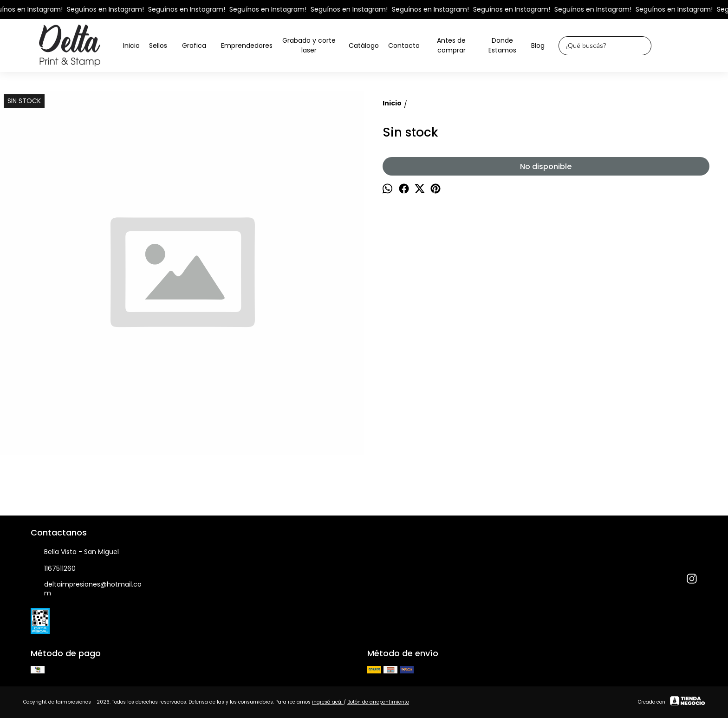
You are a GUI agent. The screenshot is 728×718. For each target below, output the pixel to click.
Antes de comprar (451, 45)
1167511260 (53, 569)
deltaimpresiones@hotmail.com (86, 589)
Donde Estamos (502, 45)
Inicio (131, 46)
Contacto (404, 46)
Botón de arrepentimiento (378, 702)
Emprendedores (247, 46)
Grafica (199, 46)
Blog (538, 46)
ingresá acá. (328, 702)
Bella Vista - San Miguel (75, 552)
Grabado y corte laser (313, 45)
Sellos (163, 46)
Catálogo (364, 46)
